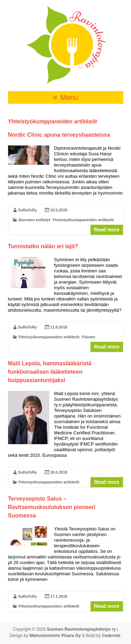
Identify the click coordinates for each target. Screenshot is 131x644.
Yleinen (88, 337)
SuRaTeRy (28, 210)
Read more (107, 230)
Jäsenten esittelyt (34, 220)
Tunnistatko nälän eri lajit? (43, 246)
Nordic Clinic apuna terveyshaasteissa (59, 135)
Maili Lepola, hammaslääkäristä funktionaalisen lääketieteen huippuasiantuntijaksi (50, 372)
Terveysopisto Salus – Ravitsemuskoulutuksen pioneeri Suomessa (52, 507)
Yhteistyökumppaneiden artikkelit (83, 220)
